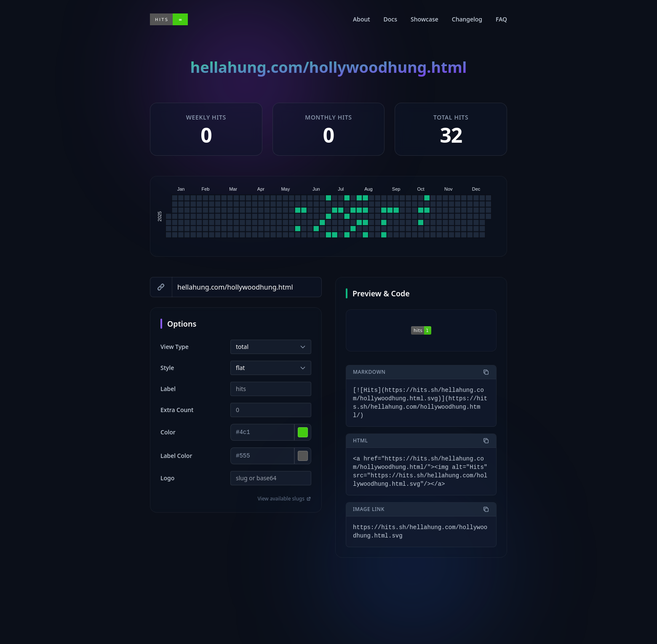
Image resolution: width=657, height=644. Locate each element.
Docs (390, 19)
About (362, 19)
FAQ (501, 19)
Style (167, 368)
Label (168, 389)
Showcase (425, 19)
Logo (167, 478)
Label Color (176, 456)
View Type (175, 347)
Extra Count (177, 410)
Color (168, 432)
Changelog (467, 19)
